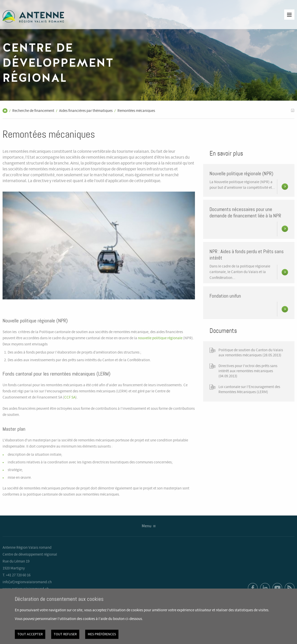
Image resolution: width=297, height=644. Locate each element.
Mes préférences (102, 634)
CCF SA (70, 397)
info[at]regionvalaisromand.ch (27, 582)
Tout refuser (65, 634)
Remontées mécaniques (136, 111)
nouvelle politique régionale (160, 338)
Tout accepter (30, 634)
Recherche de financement (33, 111)
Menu (147, 526)
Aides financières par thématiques (86, 111)
